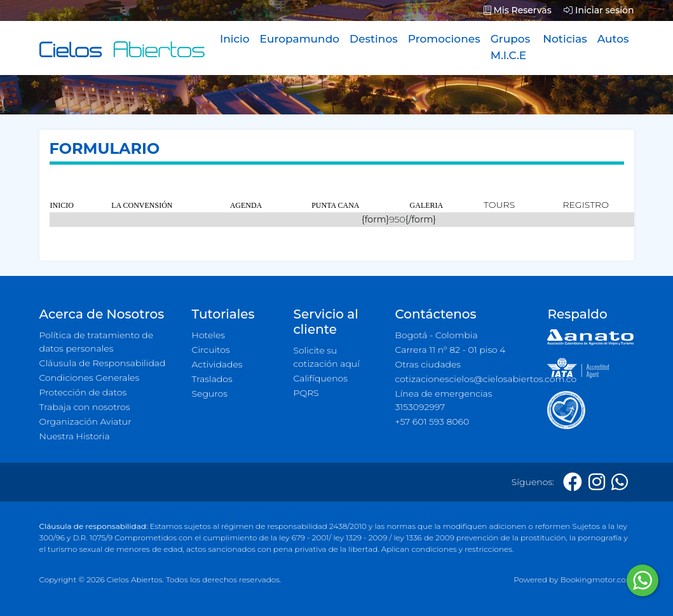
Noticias (565, 39)
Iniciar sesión (599, 10)
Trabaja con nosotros (85, 407)
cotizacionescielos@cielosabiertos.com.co (463, 379)
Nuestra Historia (75, 436)
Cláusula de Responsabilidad (103, 363)
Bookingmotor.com (597, 579)
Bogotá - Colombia (436, 335)
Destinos (374, 39)
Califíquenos (320, 378)
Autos (613, 39)
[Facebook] (573, 482)
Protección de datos (83, 392)
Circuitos (211, 350)
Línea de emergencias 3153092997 (443, 400)
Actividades (217, 364)
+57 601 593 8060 (432, 421)
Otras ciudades (428, 364)
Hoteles (208, 335)
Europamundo (300, 39)
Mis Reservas (518, 10)
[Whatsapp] (620, 482)
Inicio (235, 39)
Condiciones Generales (90, 378)
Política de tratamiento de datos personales (97, 342)
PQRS (306, 393)
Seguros (210, 394)
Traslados (212, 379)
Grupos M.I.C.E (511, 47)
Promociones (444, 39)
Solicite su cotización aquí (326, 357)
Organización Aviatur (85, 421)
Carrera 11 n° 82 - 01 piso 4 (450, 350)
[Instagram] (597, 482)
